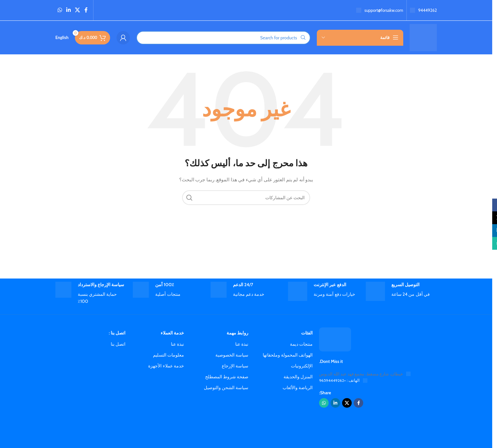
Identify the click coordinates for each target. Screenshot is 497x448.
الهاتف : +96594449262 (340, 381)
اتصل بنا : (117, 333)
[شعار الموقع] (423, 37)
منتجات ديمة (301, 344)
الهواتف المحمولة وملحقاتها (288, 355)
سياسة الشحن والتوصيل (226, 388)
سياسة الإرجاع (235, 366)
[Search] (223, 38)
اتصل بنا (118, 344)
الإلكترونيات (302, 366)
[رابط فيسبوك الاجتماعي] (86, 10)
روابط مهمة (237, 333)
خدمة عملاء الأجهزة (166, 366)
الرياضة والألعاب (298, 388)
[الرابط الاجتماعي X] (78, 10)
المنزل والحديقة (298, 377)
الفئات (307, 333)
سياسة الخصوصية (232, 355)
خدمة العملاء (172, 333)
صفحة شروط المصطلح (227, 377)
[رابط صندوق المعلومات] (423, 10)
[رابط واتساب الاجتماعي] (60, 10)
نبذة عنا (242, 344)
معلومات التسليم (168, 355)
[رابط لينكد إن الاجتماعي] (68, 10)
